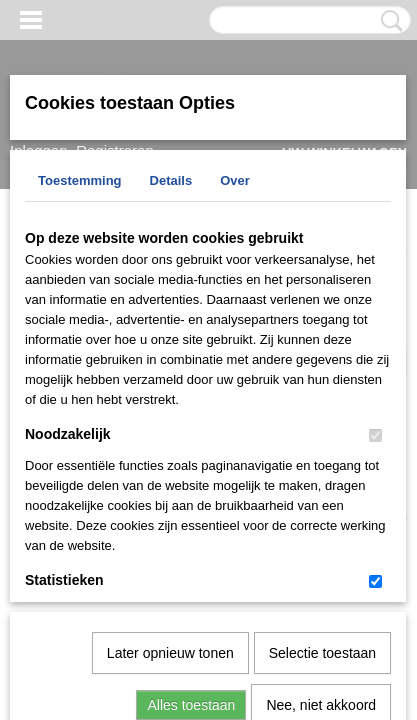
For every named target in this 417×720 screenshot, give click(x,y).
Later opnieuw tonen (170, 446)
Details (171, 180)
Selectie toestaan (322, 446)
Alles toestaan (191, 498)
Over (235, 180)
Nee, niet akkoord (321, 498)
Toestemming (80, 180)
